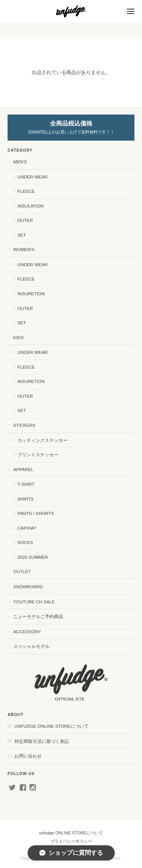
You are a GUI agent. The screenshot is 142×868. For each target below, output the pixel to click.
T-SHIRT (26, 484)
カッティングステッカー (42, 440)
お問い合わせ (28, 756)
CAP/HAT (27, 528)
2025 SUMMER (33, 557)
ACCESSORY (27, 632)
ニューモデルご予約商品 (38, 616)
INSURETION (31, 294)
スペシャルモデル (31, 646)
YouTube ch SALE (34, 602)
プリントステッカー (38, 455)
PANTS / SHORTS (36, 513)
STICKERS (24, 425)
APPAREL (23, 469)
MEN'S (20, 162)
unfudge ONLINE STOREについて (51, 726)
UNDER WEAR (33, 177)
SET (22, 235)
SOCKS (25, 542)
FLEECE (26, 191)
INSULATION (30, 206)
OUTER (25, 220)
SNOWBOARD (28, 587)
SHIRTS (26, 499)
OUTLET (22, 571)
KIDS (18, 337)
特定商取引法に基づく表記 (42, 741)
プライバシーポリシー (71, 841)
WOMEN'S (24, 249)
